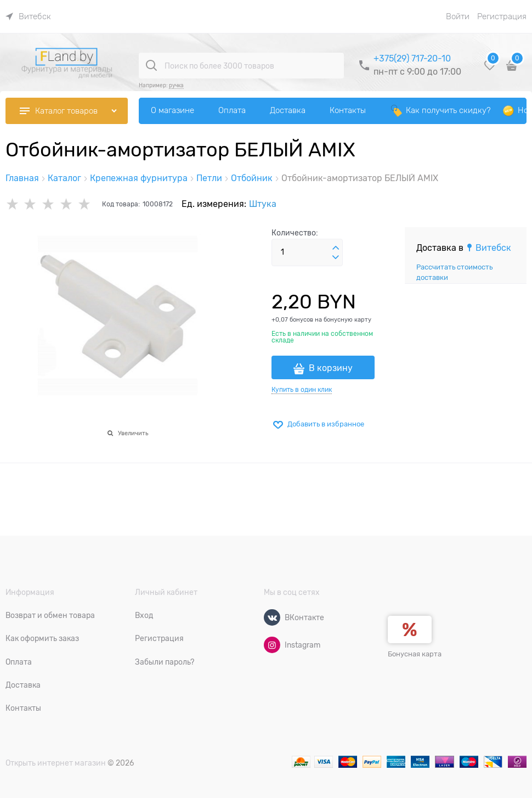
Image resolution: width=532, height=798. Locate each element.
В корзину (331, 368)
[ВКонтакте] (272, 617)
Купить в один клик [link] (302, 390)
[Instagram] (272, 645)
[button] (336, 248)
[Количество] (307, 252)
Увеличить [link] (133, 433)
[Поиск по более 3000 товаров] (151, 65)
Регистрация (502, 16)
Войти (458, 16)
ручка (176, 85)
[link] (28, 16)
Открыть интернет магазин (56, 763)
